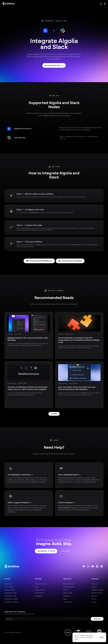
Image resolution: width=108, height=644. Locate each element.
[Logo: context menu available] (9, 4)
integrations (49, 21)
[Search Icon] (101, 4)
